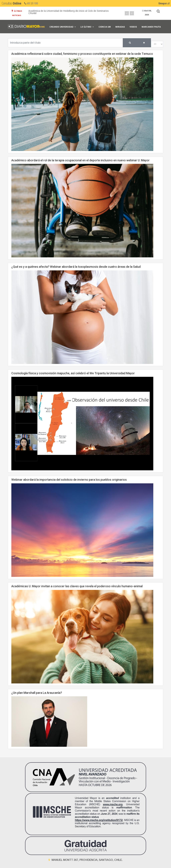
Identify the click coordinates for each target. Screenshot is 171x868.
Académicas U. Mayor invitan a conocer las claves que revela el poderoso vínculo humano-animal (77, 586)
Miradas (120, 27)
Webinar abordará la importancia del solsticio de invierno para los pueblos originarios (69, 480)
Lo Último (86, 27)
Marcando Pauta (151, 27)
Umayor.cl (164, 3)
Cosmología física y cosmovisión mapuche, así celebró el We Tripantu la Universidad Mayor (73, 373)
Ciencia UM (105, 27)
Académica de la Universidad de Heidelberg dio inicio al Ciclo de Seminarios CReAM (69, 12)
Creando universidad (61, 27)
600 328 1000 (31, 3)
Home (42, 27)
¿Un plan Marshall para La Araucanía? (37, 693)
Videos (133, 27)
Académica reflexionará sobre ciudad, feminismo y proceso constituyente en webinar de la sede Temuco (82, 54)
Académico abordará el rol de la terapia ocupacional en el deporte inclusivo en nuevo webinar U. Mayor (80, 160)
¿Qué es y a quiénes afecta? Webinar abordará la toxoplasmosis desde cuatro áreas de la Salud (76, 267)
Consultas (12, 3)
